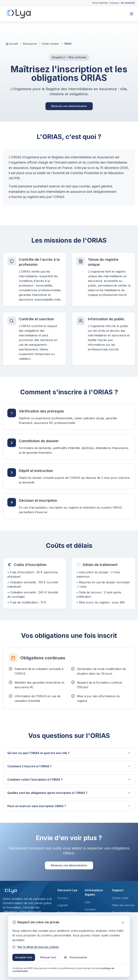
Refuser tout (48, 957)
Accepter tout (24, 957)
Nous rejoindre (100, 3)
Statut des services (123, 905)
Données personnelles (93, 911)
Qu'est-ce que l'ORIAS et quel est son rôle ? (69, 753)
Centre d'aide (120, 898)
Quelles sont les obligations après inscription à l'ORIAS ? (69, 793)
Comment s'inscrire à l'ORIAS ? (69, 766)
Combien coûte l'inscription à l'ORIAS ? (69, 780)
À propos (114, 3)
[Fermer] (123, 923)
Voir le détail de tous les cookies (36, 947)
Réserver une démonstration (69, 106)
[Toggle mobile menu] (132, 14)
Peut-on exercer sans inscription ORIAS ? (69, 806)
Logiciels (63, 905)
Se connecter (128, 3)
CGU (88, 902)
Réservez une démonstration (69, 865)
